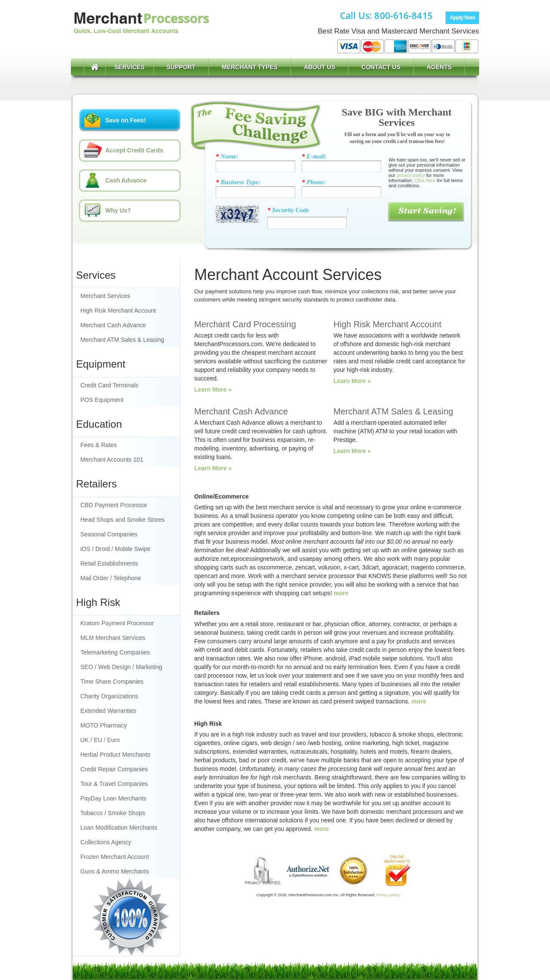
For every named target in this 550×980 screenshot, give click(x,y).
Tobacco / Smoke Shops (113, 813)
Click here (425, 180)
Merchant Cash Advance (113, 325)
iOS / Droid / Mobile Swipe (115, 549)
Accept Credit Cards (134, 150)
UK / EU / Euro (100, 740)
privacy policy (411, 175)
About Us (319, 67)
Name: (227, 156)
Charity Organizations (109, 696)
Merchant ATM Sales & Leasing (122, 340)
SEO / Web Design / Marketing (121, 667)
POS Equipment (102, 400)
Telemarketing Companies (115, 652)
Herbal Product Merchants (115, 755)
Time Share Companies (112, 682)
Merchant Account (141, 31)
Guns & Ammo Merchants (115, 871)
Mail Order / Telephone (111, 578)
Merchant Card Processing (245, 324)
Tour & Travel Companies (114, 784)
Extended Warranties (108, 711)
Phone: (314, 182)
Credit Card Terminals (109, 385)
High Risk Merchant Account (118, 310)
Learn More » (213, 390)
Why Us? (118, 210)
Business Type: (238, 182)
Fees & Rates (99, 445)
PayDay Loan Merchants (113, 798)
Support (181, 67)
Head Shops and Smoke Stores (122, 520)
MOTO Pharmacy (104, 725)
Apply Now (462, 17)
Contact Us (381, 67)
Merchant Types (250, 67)
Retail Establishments (109, 563)
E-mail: (314, 156)
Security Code (288, 210)
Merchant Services (105, 296)
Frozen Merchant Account (115, 857)
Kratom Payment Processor (117, 623)
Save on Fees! (125, 120)
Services (130, 67)
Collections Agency (106, 842)
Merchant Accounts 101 (112, 460)
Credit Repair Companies (114, 769)
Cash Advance (126, 180)
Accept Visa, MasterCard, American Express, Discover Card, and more (408, 46)
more (341, 593)
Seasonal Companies (109, 534)
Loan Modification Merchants (119, 828)
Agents (439, 67)
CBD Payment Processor (114, 505)
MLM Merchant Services (113, 638)
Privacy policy (388, 895)
